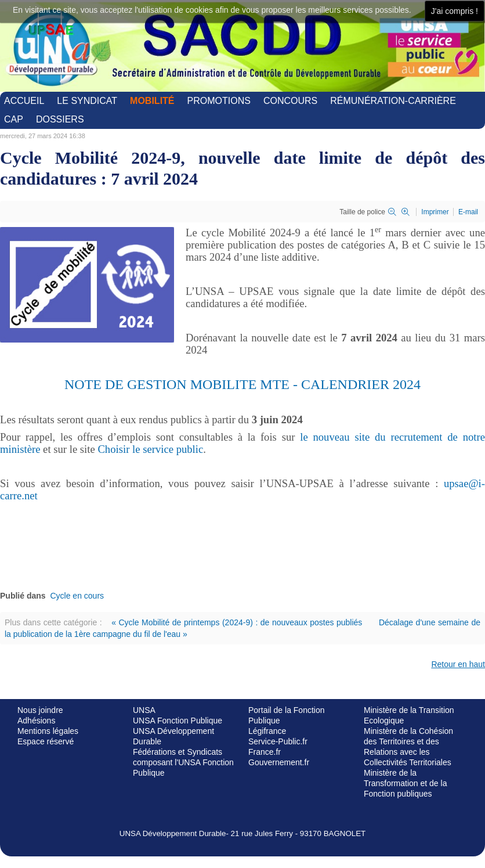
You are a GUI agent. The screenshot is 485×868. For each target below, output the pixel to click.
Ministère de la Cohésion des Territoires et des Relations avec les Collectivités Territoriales (408, 747)
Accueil (24, 101)
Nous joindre (40, 710)
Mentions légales (48, 731)
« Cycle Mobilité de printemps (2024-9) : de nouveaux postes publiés (237, 622)
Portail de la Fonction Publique (287, 715)
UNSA (144, 710)
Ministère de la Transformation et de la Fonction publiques (405, 783)
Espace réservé (46, 741)
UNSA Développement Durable (173, 736)
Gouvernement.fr (279, 762)
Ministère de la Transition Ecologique (409, 715)
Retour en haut (458, 664)
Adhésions (36, 721)
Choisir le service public (150, 449)
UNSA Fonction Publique (178, 721)
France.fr (265, 752)
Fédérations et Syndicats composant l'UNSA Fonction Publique (183, 762)
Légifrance (267, 731)
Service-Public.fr (278, 741)
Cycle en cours (77, 596)
